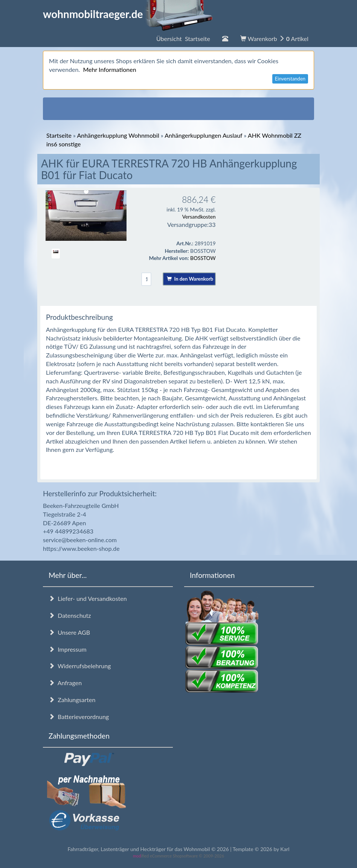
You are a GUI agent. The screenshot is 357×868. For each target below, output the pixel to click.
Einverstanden (290, 79)
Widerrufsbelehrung (80, 666)
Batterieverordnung (79, 717)
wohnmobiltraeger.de (128, 14)
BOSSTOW (203, 258)
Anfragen (65, 683)
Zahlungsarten (72, 700)
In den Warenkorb (190, 279)
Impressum (68, 649)
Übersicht (183, 39)
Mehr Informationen (109, 69)
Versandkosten (199, 217)
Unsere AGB (69, 632)
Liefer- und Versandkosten (88, 598)
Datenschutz (70, 615)
